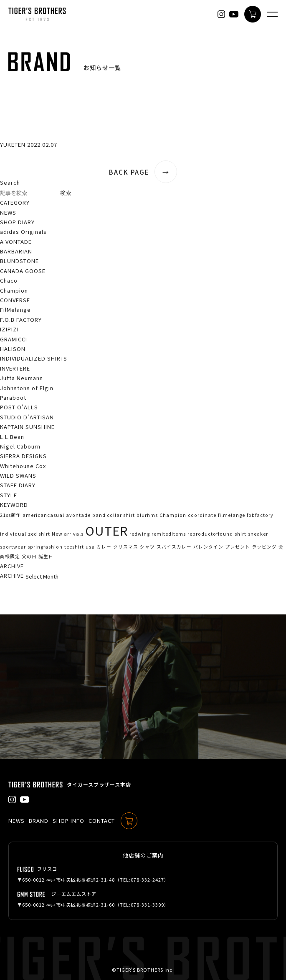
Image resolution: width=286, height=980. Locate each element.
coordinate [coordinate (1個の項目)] (202, 515)
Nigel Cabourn (20, 446)
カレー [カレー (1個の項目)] (104, 547)
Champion (14, 290)
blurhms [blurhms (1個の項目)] (147, 515)
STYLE (9, 495)
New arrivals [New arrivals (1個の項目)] (68, 534)
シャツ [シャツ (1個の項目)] (147, 547)
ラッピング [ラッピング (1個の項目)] (264, 547)
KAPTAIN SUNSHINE (27, 427)
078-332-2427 (147, 880)
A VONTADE (16, 242)
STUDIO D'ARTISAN (27, 417)
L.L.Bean (12, 437)
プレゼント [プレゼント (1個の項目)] (238, 547)
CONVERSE (15, 300)
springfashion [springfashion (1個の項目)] (45, 547)
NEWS (8, 212)
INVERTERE (15, 368)
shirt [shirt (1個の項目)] (240, 534)
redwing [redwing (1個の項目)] (140, 534)
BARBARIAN (16, 251)
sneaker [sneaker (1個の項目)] (258, 534)
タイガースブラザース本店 (99, 784)
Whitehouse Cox (23, 466)
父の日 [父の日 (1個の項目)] (29, 556)
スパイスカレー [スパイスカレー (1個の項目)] (174, 547)
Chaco (9, 280)
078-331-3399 (147, 905)
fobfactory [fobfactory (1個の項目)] (260, 515)
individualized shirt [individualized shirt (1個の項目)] (25, 534)
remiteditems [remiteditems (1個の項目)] (169, 534)
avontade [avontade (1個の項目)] (78, 515)
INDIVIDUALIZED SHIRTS (34, 358)
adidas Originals (23, 232)
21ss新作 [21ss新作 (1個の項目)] (10, 515)
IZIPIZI (9, 329)
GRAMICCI (14, 339)
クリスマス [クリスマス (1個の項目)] (126, 547)
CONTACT (102, 821)
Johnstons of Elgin (27, 388)
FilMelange (15, 310)
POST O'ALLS (19, 407)
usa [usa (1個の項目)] (90, 547)
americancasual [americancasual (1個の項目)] (43, 515)
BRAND (39, 821)
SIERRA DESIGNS (23, 456)
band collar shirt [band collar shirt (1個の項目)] (114, 515)
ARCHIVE (12, 575)
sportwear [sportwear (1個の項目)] (13, 547)
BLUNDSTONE (19, 261)
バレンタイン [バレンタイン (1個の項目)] (208, 547)
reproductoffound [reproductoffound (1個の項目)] (210, 534)
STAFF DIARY (18, 485)
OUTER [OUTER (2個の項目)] (106, 530)
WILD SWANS (18, 475)
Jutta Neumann (22, 378)
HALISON (13, 349)
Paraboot (13, 397)
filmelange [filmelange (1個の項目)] (232, 515)
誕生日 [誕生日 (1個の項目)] (46, 556)
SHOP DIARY (17, 222)
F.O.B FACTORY (21, 320)
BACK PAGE (143, 172)
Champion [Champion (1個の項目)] (173, 515)
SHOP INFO (68, 821)
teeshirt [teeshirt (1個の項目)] (74, 547)
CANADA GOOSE (23, 271)
